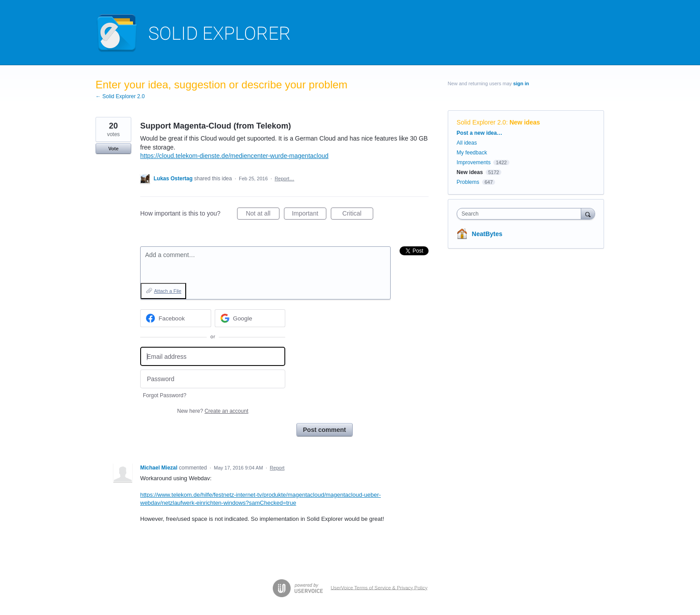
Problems (468, 182)
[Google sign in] (250, 318)
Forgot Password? (165, 395)
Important (309, 215)
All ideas (467, 143)
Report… (284, 179)
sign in (521, 83)
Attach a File (168, 291)
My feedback (472, 153)
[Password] (213, 379)
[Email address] (213, 356)
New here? (213, 411)
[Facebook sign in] (176, 318)
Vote (113, 149)
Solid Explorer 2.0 (481, 122)
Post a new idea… (479, 133)
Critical (358, 215)
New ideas (525, 122)
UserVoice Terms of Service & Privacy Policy (379, 587)
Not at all (263, 215)
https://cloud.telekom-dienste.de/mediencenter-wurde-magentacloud (234, 156)
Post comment (325, 430)
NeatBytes (487, 234)
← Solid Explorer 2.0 (120, 96)
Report (277, 468)
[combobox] (521, 214)
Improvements (474, 162)
